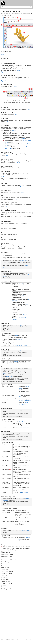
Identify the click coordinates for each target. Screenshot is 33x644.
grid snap (21, 283)
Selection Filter (25, 531)
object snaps (10, 377)
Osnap (5, 373)
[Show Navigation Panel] (31, 3)
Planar (22, 351)
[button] (30, 7)
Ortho (21, 325)
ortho (17, 336)
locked (20, 397)
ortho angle (19, 339)
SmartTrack (26, 410)
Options (23, 139)
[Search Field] (16, 7)
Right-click (4, 72)
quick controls (24, 261)
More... (3, 55)
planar (16, 361)
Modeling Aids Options (21, 345)
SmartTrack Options (24, 427)
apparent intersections (25, 400)
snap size (24, 311)
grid (23, 296)
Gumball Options (23, 493)
